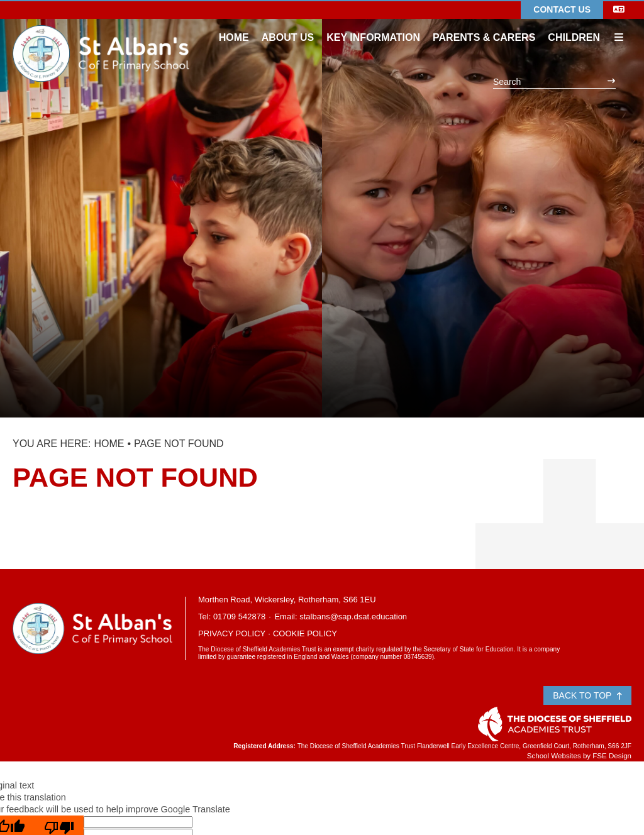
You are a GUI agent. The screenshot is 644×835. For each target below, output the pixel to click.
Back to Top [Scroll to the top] (587, 695)
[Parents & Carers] (484, 25)
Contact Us (562, 9)
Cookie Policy (305, 633)
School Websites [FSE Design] (554, 756)
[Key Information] (373, 25)
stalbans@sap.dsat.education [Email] (353, 617)
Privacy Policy (232, 633)
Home (109, 444)
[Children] (574, 25)
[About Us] (288, 25)
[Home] (101, 35)
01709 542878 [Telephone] (239, 617)
